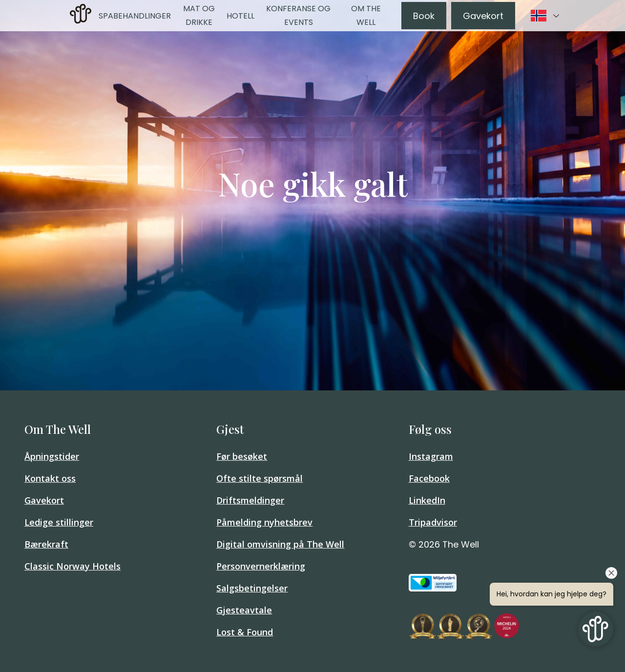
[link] (81, 16)
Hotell (240, 16)
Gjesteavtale (244, 610)
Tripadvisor (433, 522)
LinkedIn (427, 500)
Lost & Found (245, 632)
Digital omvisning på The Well (280, 544)
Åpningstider (52, 456)
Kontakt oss (50, 478)
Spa (106, 16)
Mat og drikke (199, 15)
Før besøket (242, 456)
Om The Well (366, 15)
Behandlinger (142, 16)
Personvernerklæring (261, 566)
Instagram (431, 456)
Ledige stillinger (59, 522)
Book (424, 16)
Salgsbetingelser (252, 588)
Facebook (429, 478)
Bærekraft (46, 544)
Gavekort (483, 16)
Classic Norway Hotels (73, 566)
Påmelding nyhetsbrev (264, 522)
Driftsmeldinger (250, 500)
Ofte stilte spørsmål (260, 478)
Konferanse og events (298, 15)
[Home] (81, 21)
